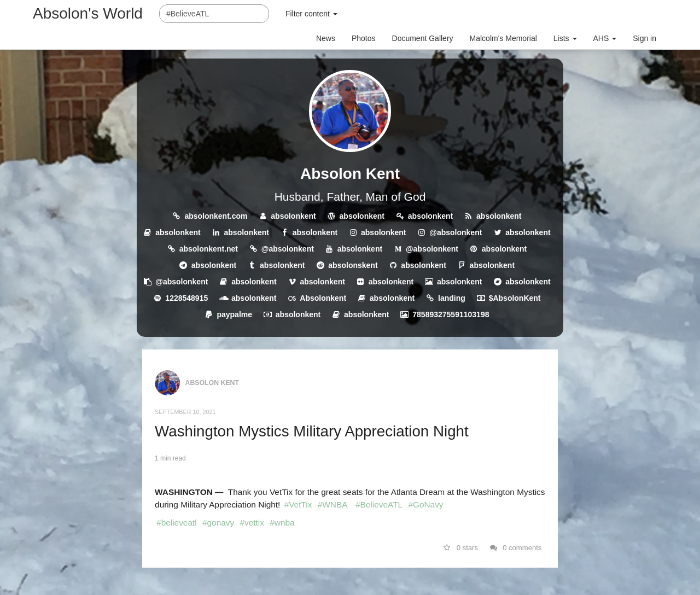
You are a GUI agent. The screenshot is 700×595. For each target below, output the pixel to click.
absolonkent (293, 216)
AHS (605, 38)
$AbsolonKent (515, 298)
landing (452, 298)
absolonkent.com (216, 216)
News (326, 38)
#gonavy (218, 523)
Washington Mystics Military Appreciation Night (312, 431)
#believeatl (177, 523)
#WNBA (333, 504)
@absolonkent (456, 232)
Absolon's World (88, 13)
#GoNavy (425, 504)
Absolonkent (323, 298)
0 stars (461, 548)
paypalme (234, 314)
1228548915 (186, 298)
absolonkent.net (209, 249)
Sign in (644, 38)
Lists (565, 38)
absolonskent (353, 265)
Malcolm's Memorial (503, 38)
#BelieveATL (379, 504)
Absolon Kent (350, 174)
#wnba (282, 523)
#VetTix (298, 504)
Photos (364, 38)
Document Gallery (423, 38)
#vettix (252, 523)
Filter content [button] (311, 14)
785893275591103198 (451, 314)
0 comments (516, 548)
